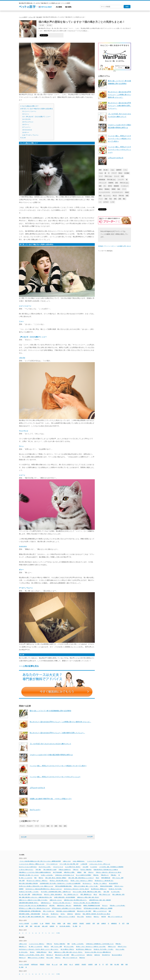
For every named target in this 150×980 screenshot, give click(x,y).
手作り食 (121, 196)
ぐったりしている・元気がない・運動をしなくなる (32, 864)
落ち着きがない (55, 914)
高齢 (106, 199)
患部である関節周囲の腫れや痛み (63, 886)
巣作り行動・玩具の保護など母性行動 (28, 883)
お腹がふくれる (67, 861)
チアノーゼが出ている (52, 864)
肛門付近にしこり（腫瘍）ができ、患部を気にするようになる (34, 908)
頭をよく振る (80, 917)
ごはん (112, 170)
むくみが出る (94, 867)
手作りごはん (108, 176)
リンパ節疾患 (34, 923)
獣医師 (114, 189)
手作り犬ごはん (124, 183)
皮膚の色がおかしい (46, 903)
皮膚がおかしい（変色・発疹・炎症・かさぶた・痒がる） (68, 952)
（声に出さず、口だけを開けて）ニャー (36, 117)
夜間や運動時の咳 (106, 878)
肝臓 (128, 923)
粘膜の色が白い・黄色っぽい (64, 906)
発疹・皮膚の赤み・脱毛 (118, 895)
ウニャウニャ (28, 122)
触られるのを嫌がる (117, 955)
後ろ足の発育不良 (113, 883)
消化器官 (82, 923)
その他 (58, 933)
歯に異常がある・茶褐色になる (99, 889)
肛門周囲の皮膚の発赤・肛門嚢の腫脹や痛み (30, 911)
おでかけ (106, 202)
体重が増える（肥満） (70, 872)
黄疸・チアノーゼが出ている (115, 917)
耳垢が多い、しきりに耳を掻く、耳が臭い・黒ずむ (32, 955)
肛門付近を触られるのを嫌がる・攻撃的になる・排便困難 (98, 908)
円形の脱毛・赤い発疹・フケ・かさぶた (29, 875)
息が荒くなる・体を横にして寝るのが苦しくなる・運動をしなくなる (36, 886)
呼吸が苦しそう (105, 875)
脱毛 (65, 826)
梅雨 (100, 196)
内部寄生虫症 (34, 964)
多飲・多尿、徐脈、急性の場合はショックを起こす (81, 878)
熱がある (32, 952)
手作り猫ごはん (111, 180)
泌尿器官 (75, 923)
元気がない (91, 872)
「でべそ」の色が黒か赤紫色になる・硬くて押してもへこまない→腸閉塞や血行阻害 (40, 861)
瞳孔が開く (52, 906)
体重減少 (79, 872)
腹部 (31, 926)
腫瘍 (27, 926)
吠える (115, 196)
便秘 (85, 872)
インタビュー (125, 186)
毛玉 (111, 199)
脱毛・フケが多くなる (49, 911)
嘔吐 (35, 878)
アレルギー (30, 826)
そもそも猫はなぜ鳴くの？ (29, 106)
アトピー (22, 826)
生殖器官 (88, 923)
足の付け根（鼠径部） (65, 926)
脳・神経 (21, 926)
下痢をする (76, 870)
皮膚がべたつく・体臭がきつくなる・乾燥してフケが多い (33, 900)
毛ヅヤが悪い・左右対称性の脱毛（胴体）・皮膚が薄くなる (56, 892)
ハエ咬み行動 (84, 864)
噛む (124, 199)
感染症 (69, 923)
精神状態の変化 (77, 906)
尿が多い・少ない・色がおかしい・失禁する (82, 881)
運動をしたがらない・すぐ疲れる (67, 917)
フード (37, 826)
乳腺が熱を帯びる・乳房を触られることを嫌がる (106, 870)
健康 (100, 186)
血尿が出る (78, 914)
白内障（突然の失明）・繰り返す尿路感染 (65, 897)
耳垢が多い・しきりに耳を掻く (117, 906)
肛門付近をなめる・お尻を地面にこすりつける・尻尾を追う (67, 908)
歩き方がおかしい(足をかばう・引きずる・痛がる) (76, 889)
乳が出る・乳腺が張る (86, 870)
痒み (61, 826)
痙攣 (94, 923)
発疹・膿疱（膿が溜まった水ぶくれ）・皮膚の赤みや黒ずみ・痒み (35, 897)
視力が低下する (106, 955)
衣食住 (127, 192)
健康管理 (119, 170)
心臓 (64, 923)
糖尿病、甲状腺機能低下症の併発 (92, 906)
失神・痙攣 (22, 881)
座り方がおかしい (87, 883)
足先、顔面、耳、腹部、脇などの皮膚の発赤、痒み (32, 917)
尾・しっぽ (55, 964)
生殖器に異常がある (37, 895)
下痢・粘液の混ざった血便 (50, 870)
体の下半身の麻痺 (57, 872)
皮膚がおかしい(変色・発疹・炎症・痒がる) (88, 897)
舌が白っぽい (45, 914)
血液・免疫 (37, 926)
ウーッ (26, 125)
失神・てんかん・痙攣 (118, 878)
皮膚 (98, 923)
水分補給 (127, 173)
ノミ (100, 202)
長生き (120, 173)
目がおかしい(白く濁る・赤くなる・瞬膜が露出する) (87, 903)
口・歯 (42, 923)
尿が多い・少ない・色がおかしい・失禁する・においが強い (91, 947)
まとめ (23, 138)
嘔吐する (41, 878)
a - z (53, 933)
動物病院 (116, 186)
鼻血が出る (82, 958)
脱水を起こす (50, 955)
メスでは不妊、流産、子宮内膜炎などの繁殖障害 (111, 867)
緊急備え (107, 189)
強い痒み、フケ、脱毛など (100, 883)
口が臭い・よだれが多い (47, 875)
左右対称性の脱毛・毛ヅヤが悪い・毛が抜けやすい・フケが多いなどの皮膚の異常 (60, 883)
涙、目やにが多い (116, 892)
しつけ (112, 202)
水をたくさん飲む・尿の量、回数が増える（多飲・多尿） (87, 892)
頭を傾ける (89, 917)
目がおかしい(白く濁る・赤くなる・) (62, 903)
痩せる (95, 895)
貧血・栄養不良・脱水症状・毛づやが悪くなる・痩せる (96, 914)
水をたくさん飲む (120, 949)
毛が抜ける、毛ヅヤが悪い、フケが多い (104, 949)
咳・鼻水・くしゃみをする (26, 878)
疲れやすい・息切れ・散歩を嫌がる (53, 895)
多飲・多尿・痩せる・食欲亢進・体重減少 (56, 878)
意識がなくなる (112, 947)
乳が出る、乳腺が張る (60, 944)
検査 (48, 826)
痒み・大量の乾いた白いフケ (71, 895)
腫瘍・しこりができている (100, 911)
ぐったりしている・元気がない (95, 861)
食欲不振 (104, 917)
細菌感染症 (114, 923)
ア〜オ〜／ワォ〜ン (30, 135)
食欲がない (96, 917)
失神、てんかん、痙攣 (56, 947)
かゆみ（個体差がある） (79, 861)
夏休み (101, 189)
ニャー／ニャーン (29, 111)
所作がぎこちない (119, 886)
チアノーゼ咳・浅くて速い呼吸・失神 (69, 864)
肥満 (100, 170)
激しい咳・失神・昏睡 (24, 895)
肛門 (123, 923)
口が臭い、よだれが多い (78, 944)
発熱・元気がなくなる (105, 895)
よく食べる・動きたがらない (26, 870)
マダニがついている (58, 867)
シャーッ (26, 127)
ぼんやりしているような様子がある (28, 867)
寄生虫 (54, 923)
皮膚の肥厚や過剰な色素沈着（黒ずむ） (29, 903)
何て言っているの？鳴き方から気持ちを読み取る (37, 109)
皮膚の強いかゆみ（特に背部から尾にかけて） (76, 900)
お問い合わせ (127, 246)
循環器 (59, 923)
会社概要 (120, 246)
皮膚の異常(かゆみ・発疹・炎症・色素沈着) (100, 900)
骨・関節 (75, 926)
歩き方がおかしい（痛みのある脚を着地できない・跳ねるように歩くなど (44, 889)
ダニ (105, 186)
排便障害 (21, 889)
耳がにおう (105, 906)
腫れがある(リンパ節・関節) (84, 911)
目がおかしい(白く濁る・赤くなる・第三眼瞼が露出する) (33, 906)
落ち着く (106, 170)
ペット (43, 826)
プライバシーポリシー (110, 246)
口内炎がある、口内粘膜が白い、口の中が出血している (100, 944)
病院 (56, 826)
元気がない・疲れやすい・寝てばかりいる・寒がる (108, 872)
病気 (115, 199)
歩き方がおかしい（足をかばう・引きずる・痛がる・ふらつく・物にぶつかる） (39, 949)
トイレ (125, 170)
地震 (127, 196)
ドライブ (114, 173)
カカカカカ (27, 130)
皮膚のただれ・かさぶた (56, 900)
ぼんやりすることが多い (45, 867)
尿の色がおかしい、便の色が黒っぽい (104, 881)
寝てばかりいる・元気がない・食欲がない (37, 881)
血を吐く (63, 914)
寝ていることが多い (69, 947)
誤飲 (120, 199)
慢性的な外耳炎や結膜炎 (106, 886)
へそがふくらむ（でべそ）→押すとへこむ (100, 864)
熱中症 (110, 186)
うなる (101, 173)
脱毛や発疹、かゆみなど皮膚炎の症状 (66, 911)
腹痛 (110, 911)
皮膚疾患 (104, 923)
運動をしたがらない (51, 917)
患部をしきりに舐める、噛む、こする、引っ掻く (86, 886)
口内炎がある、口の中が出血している (65, 875)
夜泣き (98, 878)
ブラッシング (103, 183)
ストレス (117, 176)
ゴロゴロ (26, 119)
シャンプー (121, 180)
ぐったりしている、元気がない (37, 944)
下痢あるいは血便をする (65, 870)
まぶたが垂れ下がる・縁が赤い (73, 867)
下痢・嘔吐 (38, 870)
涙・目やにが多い (23, 952)
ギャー (26, 132)
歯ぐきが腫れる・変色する (67, 949)
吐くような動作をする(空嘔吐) (84, 875)
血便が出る (70, 914)
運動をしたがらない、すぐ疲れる (36, 958)
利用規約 (101, 246)
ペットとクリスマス (104, 192)
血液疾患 (52, 926)
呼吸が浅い (96, 875)
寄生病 (48, 964)
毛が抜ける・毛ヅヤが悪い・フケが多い (29, 892)
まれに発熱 (85, 867)
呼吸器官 (48, 923)
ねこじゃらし (107, 196)
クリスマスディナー (117, 192)
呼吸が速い (114, 875)
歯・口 (71, 964)
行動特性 (111, 183)
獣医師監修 (102, 180)
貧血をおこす (22, 958)
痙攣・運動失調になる (86, 895)
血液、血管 (45, 926)
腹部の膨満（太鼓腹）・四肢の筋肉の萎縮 (29, 914)
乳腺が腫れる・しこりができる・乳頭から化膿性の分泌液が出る (35, 872)
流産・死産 (106, 892)
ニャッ (26, 114)
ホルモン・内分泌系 (24, 923)
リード (101, 176)
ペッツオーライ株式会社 (105, 251)
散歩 (119, 189)
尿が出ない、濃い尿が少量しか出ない (59, 881)
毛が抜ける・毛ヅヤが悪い (115, 889)
